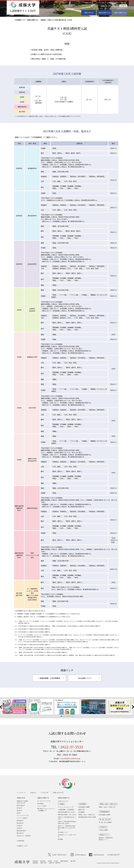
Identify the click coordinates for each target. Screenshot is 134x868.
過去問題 (60, 839)
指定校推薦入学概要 (104, 815)
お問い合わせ (111, 3)
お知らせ (33, 793)
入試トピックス (63, 801)
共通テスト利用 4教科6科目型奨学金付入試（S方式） (67, 822)
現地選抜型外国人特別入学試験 (87, 817)
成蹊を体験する (43, 798)
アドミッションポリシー (65, 807)
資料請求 (123, 6)
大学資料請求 (21, 841)
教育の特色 (21, 805)
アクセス (99, 3)
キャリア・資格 (22, 818)
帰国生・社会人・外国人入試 (86, 815)
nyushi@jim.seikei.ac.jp (70, 758)
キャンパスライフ (23, 815)
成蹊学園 (35, 863)
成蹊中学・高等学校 (55, 863)
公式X (58, 855)
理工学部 (20, 833)
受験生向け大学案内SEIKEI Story (22, 802)
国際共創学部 (21, 831)
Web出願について (63, 832)
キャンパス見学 (42, 806)
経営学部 (20, 823)
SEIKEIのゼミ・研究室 (24, 836)
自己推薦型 (81, 812)
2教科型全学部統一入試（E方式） (67, 815)
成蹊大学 (88, 3)
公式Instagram (78, 855)
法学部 (19, 826)
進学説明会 (40, 803)
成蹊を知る (21, 798)
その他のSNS (113, 855)
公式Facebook (97, 855)
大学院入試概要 (103, 830)
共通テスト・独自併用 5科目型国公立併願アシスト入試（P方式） (66, 828)
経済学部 (20, 821)
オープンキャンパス (44, 801)
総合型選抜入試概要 (84, 807)
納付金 (19, 808)
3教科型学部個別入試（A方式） (67, 812)
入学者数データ (22, 846)
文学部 (19, 828)
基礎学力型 (81, 809)
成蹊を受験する (64, 798)
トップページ (21, 793)
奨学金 (19, 810)
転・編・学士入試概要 (105, 822)
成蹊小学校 (43, 863)
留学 (19, 813)
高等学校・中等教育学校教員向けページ (106, 839)
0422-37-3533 (110, 6)
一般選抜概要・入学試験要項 (66, 809)
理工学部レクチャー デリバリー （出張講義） (46, 809)
